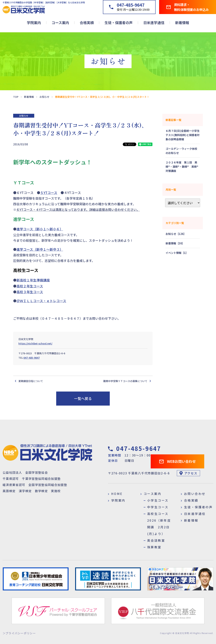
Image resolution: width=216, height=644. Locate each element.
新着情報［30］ (175, 243)
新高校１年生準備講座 (33, 280)
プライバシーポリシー (21, 633)
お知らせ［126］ (176, 234)
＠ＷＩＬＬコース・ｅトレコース (41, 301)
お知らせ (24, 116)
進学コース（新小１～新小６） (40, 229)
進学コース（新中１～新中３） (40, 249)
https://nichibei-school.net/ (35, 343)
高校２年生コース (30, 286)
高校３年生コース (30, 292)
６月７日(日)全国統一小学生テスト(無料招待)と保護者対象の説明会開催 (183, 135)
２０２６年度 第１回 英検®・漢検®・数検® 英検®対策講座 (182, 167)
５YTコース (49, 193)
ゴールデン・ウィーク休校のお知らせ (181, 151)
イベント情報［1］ (177, 253)
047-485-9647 (32, 358)
